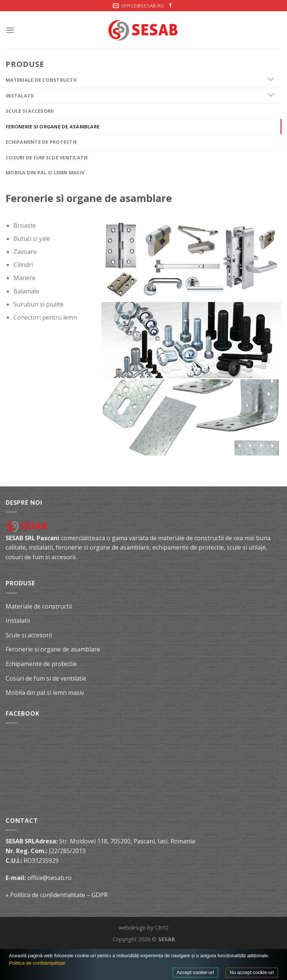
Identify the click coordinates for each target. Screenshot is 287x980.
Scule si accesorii (30, 111)
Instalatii (20, 96)
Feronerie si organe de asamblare (53, 127)
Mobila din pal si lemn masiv (45, 172)
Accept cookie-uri (195, 972)
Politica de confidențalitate (37, 963)
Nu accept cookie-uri (252, 972)
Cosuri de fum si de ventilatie (47, 158)
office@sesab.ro (50, 878)
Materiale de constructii (41, 80)
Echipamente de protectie (41, 142)
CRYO (162, 928)
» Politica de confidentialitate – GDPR (57, 895)
